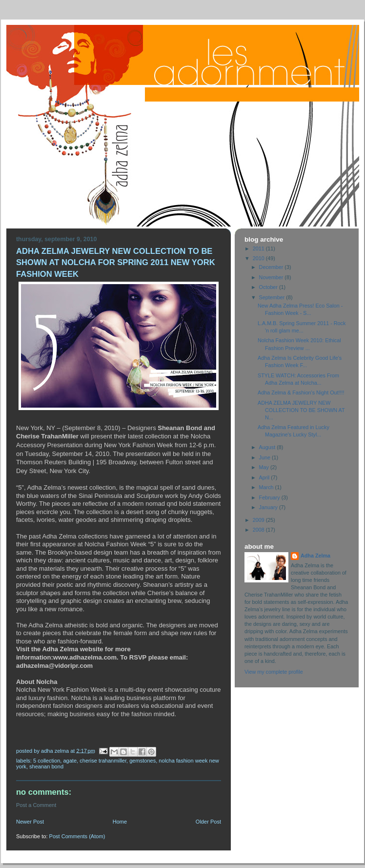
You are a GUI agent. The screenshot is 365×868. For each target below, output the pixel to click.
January (269, 507)
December (272, 267)
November (272, 277)
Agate (70, 761)
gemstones (142, 761)
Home (120, 822)
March (267, 487)
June (265, 457)
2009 (259, 520)
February (270, 497)
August (268, 447)
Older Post (208, 822)
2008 (259, 530)
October (269, 287)
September (273, 297)
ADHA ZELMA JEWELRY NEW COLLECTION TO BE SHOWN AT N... (301, 410)
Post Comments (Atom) (77, 836)
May (265, 467)
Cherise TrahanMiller (103, 761)
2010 (259, 258)
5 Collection (47, 761)
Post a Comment (36, 805)
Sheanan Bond (46, 766)
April (265, 477)
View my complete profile (274, 672)
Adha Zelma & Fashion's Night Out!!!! (301, 393)
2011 (259, 248)
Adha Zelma (315, 556)
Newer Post (30, 822)
